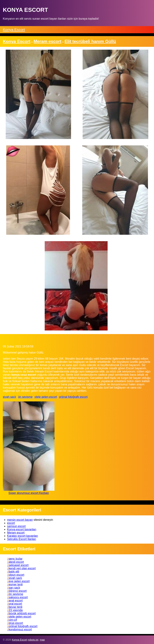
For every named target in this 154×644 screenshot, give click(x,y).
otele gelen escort (46, 397)
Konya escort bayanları (22, 529)
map (42, 640)
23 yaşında (16, 610)
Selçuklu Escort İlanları (22, 539)
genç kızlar (16, 559)
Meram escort (16, 533)
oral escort (15, 604)
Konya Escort (14, 30)
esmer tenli (16, 584)
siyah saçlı (10, 397)
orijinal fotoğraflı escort (73, 397)
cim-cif (13, 620)
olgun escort (16, 575)
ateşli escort (16, 562)
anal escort (16, 601)
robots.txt (33, 640)
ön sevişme (25, 397)
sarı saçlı (14, 588)
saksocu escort (18, 597)
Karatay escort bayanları (23, 536)
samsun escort (16, 526)
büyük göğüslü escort (22, 613)
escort (11, 523)
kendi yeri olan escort (22, 568)
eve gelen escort (19, 581)
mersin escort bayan (20, 520)
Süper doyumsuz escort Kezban (29, 493)
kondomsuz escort (20, 629)
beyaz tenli (16, 607)
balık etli (14, 572)
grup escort (16, 623)
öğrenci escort (18, 591)
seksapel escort (19, 565)
